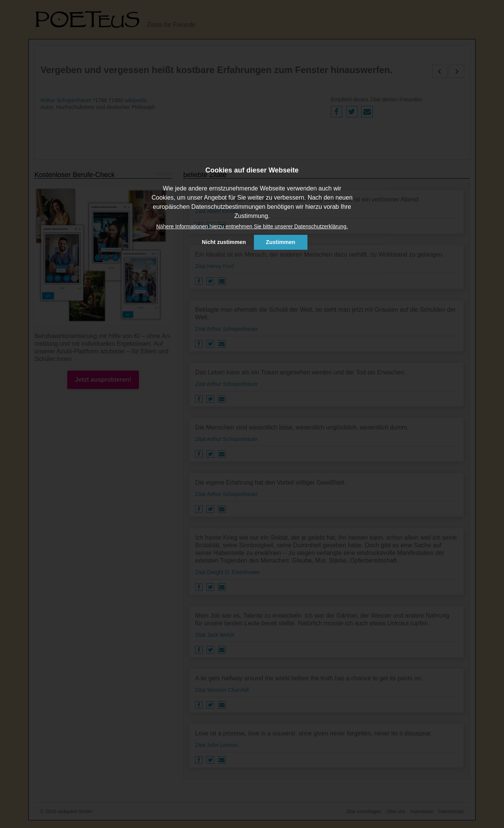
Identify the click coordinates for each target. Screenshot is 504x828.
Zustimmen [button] (280, 242)
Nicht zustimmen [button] (224, 242)
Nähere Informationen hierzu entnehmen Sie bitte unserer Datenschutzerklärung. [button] (252, 226)
